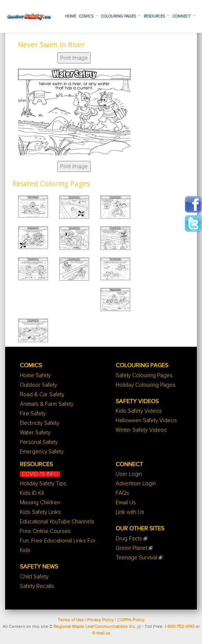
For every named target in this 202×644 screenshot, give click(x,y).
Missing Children (40, 503)
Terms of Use (71, 620)
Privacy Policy (100, 620)
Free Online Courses (45, 531)
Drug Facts (129, 539)
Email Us (126, 503)
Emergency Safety (42, 452)
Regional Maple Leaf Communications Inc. (95, 627)
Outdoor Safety (38, 385)
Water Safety (35, 433)
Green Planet (131, 548)
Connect (184, 16)
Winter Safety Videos (141, 430)
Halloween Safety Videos (146, 421)
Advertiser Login (136, 484)
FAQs (122, 493)
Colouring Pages (121, 16)
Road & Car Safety (42, 395)
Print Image (74, 58)
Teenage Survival (136, 558)
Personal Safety (39, 442)
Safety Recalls (37, 586)
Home (71, 16)
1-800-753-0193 (180, 627)
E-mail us (101, 633)
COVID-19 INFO (40, 474)
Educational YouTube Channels (57, 522)
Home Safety (35, 376)
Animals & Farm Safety (47, 404)
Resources (157, 16)
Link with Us (130, 512)
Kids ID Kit (32, 493)
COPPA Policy (131, 620)
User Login (129, 474)
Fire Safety (33, 414)
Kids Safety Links (40, 512)
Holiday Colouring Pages (146, 385)
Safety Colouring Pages (144, 376)
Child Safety (34, 577)
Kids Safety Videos (139, 411)
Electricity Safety (39, 423)
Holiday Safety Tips (43, 484)
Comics (89, 16)
